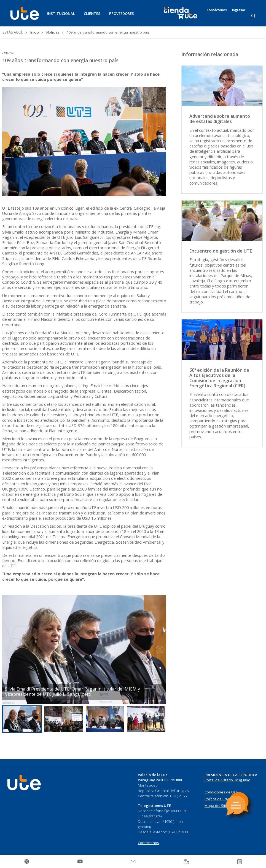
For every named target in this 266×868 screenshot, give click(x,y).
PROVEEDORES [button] (122, 13)
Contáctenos (217, 10)
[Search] (254, 16)
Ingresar (239, 10)
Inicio (35, 32)
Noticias (53, 32)
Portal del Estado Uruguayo (227, 780)
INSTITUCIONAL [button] (61, 13)
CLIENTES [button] (92, 13)
